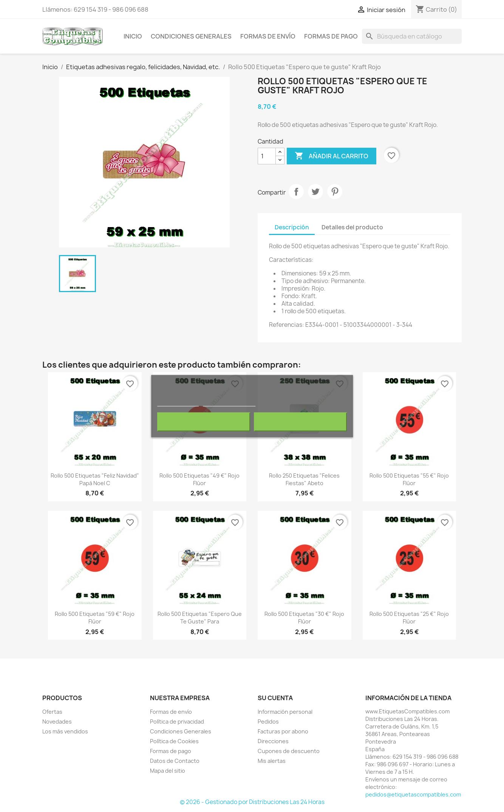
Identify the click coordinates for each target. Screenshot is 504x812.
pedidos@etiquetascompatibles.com (413, 794)
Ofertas (52, 712)
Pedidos (268, 722)
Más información (178, 403)
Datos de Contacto (175, 761)
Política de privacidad (177, 722)
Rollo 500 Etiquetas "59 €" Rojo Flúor (95, 618)
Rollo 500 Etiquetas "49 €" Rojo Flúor (199, 479)
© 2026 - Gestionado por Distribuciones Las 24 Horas (252, 802)
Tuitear (315, 192)
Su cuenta (275, 698)
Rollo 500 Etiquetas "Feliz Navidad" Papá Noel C (95, 479)
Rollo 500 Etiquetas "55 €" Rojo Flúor (409, 479)
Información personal (285, 712)
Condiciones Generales (191, 36)
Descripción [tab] (292, 227)
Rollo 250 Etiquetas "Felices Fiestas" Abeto (304, 479)
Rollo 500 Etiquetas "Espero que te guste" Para (200, 618)
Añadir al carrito (332, 156)
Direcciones (273, 741)
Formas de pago (331, 36)
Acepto (300, 422)
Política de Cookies (174, 741)
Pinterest (335, 192)
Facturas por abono (283, 731)
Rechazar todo (203, 422)
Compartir (296, 192)
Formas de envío (268, 36)
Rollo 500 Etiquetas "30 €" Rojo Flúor (304, 618)
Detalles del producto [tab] (352, 227)
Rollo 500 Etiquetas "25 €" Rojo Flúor (409, 618)
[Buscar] (412, 36)
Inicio (133, 36)
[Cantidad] (267, 156)
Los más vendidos (65, 731)
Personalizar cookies (229, 403)
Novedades (57, 722)
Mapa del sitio (168, 771)
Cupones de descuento (289, 751)
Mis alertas (272, 761)
